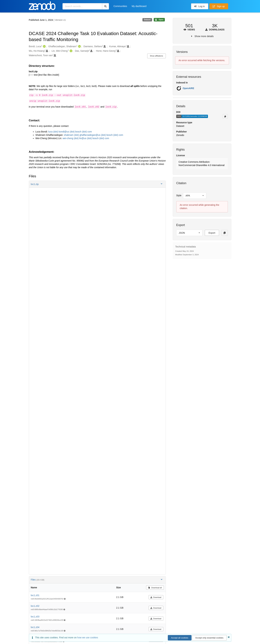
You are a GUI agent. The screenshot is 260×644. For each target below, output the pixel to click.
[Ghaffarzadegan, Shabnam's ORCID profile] (79, 47)
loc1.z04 (35, 627)
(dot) (56, 132)
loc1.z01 (35, 595)
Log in (199, 6)
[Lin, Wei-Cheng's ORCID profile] (71, 51)
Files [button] (97, 580)
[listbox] (195, 196)
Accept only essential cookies (209, 638)
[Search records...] (82, 6)
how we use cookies (88, 638)
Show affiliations (156, 56)
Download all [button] (155, 588)
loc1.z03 (35, 617)
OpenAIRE (188, 88)
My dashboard (139, 6)
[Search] (106, 6)
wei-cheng (68, 138)
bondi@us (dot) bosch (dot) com (75, 132)
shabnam (69, 135)
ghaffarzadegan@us (90, 135)
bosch (110, 135)
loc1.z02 (35, 606)
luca (51, 132)
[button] (97, 184)
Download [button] (156, 597)
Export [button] (212, 233)
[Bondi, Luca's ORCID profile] (44, 47)
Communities (120, 6)
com (121, 135)
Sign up (219, 6)
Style (179, 195)
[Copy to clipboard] (225, 116)
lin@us (83, 138)
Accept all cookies (180, 638)
